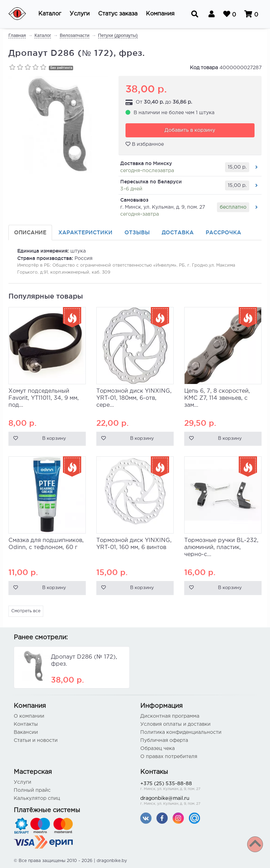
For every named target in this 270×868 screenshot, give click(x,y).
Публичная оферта (164, 740)
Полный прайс (32, 790)
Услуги (22, 782)
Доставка (178, 232)
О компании (29, 716)
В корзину (54, 439)
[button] (50, 14)
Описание (30, 232)
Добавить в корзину (190, 130)
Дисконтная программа (170, 716)
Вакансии (26, 732)
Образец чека (157, 749)
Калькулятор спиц (37, 798)
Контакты (26, 724)
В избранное (145, 144)
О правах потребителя (169, 757)
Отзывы (137, 232)
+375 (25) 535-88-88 (198, 787)
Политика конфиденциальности (181, 732)
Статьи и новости (36, 740)
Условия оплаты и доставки (175, 724)
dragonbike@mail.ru (198, 801)
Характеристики (85, 232)
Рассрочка (223, 232)
